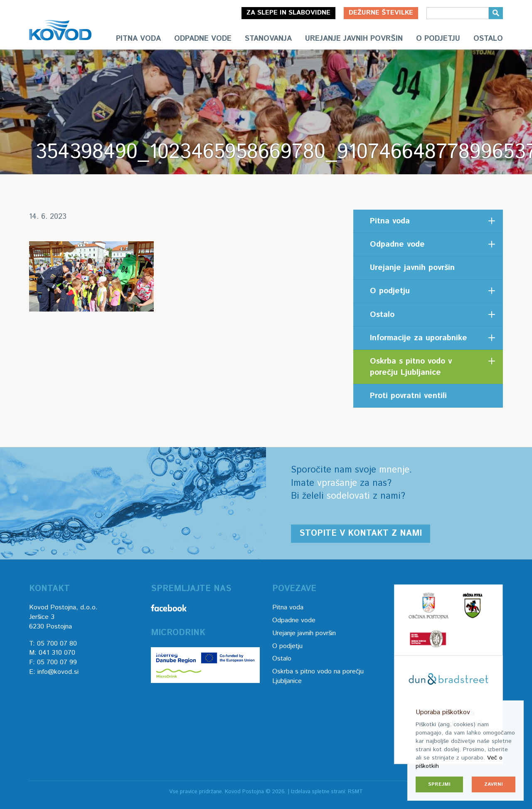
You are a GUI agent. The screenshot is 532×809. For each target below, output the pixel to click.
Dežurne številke (381, 13)
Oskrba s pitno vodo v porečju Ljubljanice (411, 367)
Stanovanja (268, 39)
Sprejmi (439, 784)
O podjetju (438, 39)
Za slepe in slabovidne (288, 13)
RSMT (355, 792)
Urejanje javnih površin (354, 39)
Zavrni (494, 784)
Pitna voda (138, 39)
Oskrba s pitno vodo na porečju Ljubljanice (318, 676)
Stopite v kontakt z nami (361, 533)
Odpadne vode (203, 39)
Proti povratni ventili (408, 396)
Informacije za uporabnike (419, 338)
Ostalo (488, 39)
